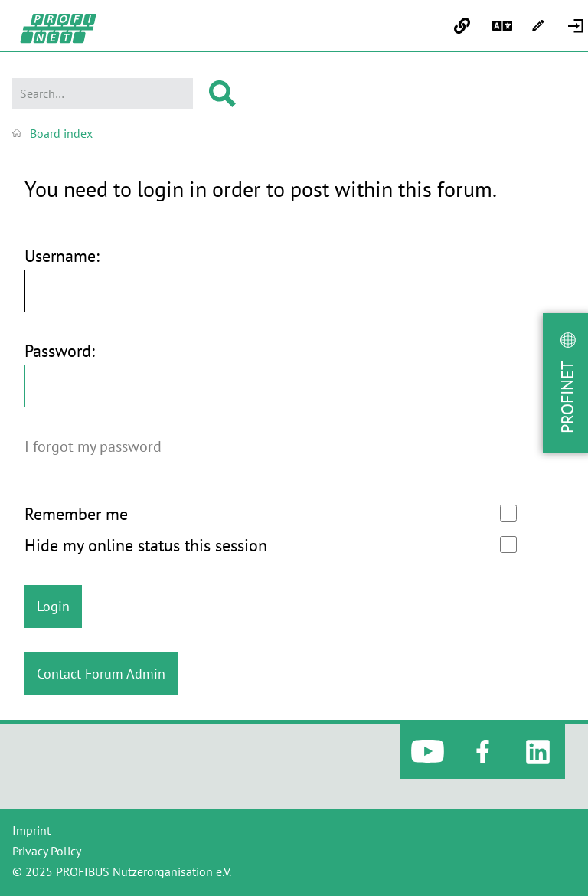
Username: (62, 256)
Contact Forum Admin (101, 674)
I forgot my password (93, 446)
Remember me (271, 514)
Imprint (31, 830)
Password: (60, 351)
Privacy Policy (47, 851)
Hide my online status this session (271, 546)
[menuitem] (578, 26)
